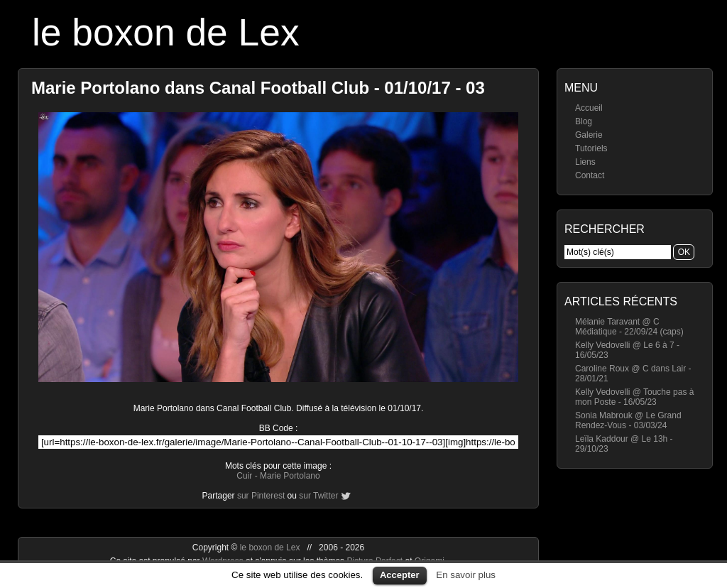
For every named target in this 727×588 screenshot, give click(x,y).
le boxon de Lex (166, 32)
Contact (590, 175)
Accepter (400, 575)
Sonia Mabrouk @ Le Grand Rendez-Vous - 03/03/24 (628, 420)
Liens (585, 162)
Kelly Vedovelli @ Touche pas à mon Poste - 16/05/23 (634, 397)
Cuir (244, 476)
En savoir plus (466, 575)
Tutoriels (591, 148)
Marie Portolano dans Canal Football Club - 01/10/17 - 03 (258, 88)
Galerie (589, 135)
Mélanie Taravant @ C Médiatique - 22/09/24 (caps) (629, 327)
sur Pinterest (261, 496)
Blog (584, 121)
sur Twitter (318, 496)
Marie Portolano (290, 476)
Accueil (589, 108)
